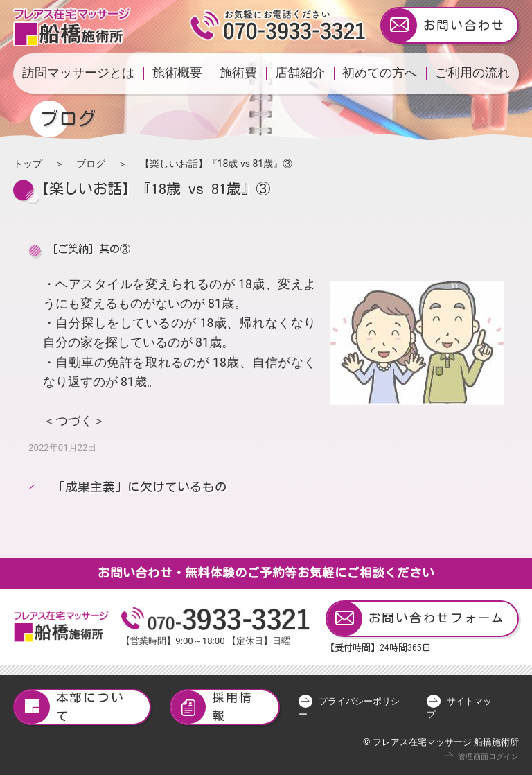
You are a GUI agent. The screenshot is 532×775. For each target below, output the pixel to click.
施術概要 (177, 73)
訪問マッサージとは (78, 73)
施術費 (238, 73)
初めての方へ (380, 73)
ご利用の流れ (472, 73)
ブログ (91, 164)
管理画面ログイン (488, 757)
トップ (28, 164)
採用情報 (212, 707)
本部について (69, 707)
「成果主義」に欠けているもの (140, 487)
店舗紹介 (300, 73)
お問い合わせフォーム (416, 619)
